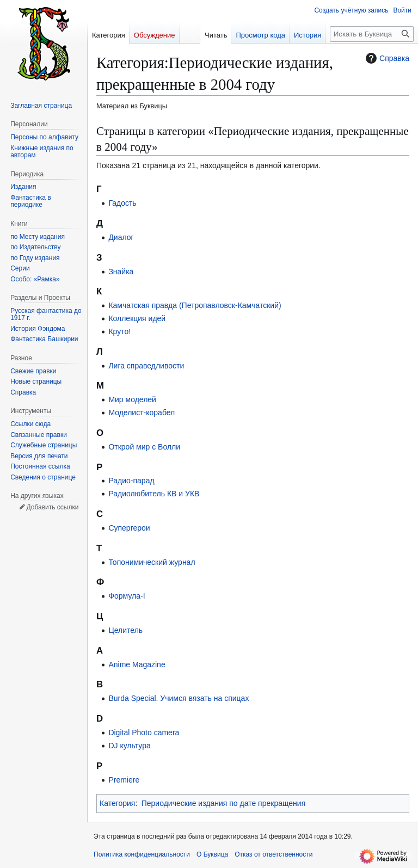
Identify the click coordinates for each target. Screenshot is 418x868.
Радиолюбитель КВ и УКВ (154, 494)
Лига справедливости (146, 366)
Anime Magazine (137, 664)
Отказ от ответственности (273, 854)
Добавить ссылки (52, 507)
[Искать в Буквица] (372, 34)
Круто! (119, 331)
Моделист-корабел (142, 413)
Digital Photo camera (144, 732)
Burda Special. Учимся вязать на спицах (179, 698)
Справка (386, 58)
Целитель (125, 630)
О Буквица (212, 854)
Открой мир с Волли (144, 447)
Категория (117, 803)
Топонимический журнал (152, 562)
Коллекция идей (137, 318)
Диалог (121, 237)
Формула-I (127, 596)
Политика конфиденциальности (142, 854)
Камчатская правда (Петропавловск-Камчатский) (195, 305)
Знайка (121, 272)
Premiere (124, 780)
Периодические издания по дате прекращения (224, 803)
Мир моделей (132, 399)
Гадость (122, 203)
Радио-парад (131, 481)
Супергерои (129, 528)
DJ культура (129, 746)
